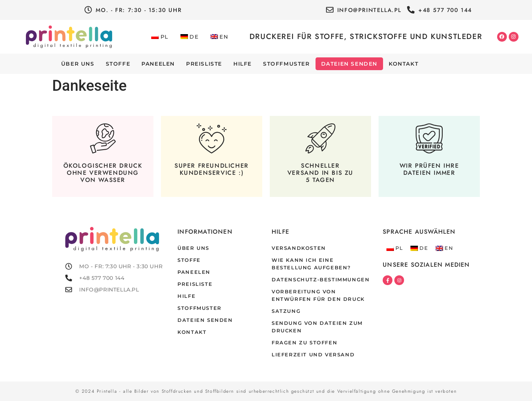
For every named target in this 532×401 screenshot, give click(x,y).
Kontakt (404, 64)
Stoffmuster (286, 64)
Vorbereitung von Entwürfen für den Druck (318, 295)
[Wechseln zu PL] (160, 37)
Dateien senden (349, 64)
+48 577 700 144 (445, 10)
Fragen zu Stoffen (304, 343)
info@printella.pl (369, 10)
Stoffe (118, 64)
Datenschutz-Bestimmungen (321, 280)
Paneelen (158, 64)
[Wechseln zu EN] (219, 37)
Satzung (286, 311)
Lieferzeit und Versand (313, 355)
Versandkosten (299, 248)
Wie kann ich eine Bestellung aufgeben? (311, 264)
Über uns (78, 64)
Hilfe (243, 64)
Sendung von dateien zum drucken (317, 327)
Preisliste (204, 64)
